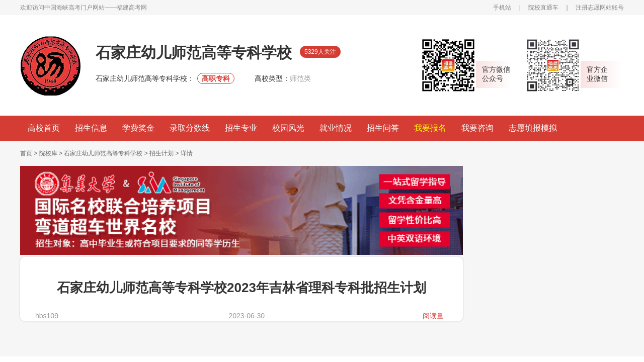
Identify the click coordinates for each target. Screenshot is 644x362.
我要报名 (430, 128)
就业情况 (336, 128)
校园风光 (288, 128)
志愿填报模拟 (533, 128)
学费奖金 (138, 128)
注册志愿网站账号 (600, 8)
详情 (187, 153)
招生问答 (383, 128)
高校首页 (44, 128)
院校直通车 (543, 8)
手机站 (502, 8)
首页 (26, 153)
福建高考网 (132, 8)
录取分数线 (190, 128)
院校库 (48, 153)
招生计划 (162, 153)
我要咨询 (477, 128)
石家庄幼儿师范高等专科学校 (103, 153)
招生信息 (91, 128)
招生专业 (241, 128)
